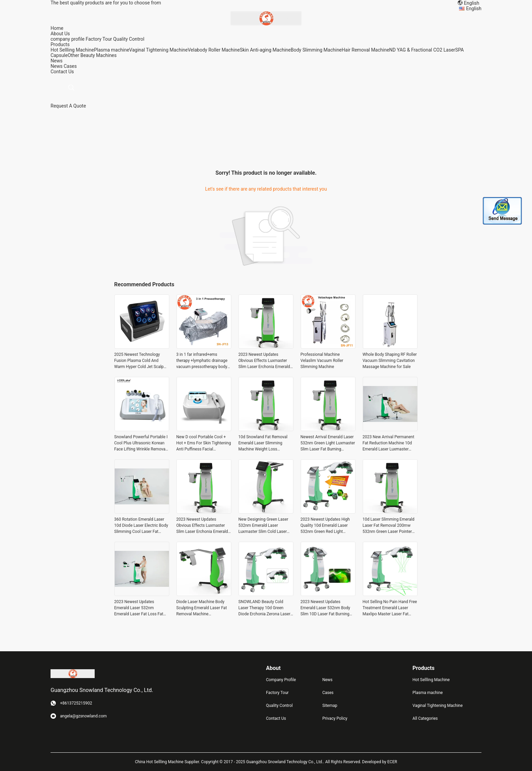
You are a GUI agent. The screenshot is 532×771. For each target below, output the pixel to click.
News (56, 66)
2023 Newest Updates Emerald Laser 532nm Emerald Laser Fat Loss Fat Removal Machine (139, 608)
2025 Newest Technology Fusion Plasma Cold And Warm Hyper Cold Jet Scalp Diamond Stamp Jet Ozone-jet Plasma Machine (141, 361)
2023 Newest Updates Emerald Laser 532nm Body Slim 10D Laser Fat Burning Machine (325, 608)
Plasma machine (112, 50)
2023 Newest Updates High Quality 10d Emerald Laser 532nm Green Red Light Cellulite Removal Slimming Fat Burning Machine (325, 526)
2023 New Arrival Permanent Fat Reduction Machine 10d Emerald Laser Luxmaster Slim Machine (388, 443)
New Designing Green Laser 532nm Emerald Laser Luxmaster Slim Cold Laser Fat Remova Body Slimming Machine (263, 526)
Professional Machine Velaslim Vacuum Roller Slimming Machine (322, 361)
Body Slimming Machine (316, 50)
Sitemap (330, 706)
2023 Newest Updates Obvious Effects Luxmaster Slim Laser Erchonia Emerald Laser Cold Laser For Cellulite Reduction (265, 361)
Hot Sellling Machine (72, 50)
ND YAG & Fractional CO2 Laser (422, 50)
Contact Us (276, 718)
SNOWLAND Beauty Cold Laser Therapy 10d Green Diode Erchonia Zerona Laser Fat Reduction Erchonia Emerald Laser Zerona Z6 (264, 608)
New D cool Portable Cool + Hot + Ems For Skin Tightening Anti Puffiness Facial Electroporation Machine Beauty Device (204, 443)
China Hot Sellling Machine (159, 762)
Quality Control (129, 39)
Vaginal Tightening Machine (158, 50)
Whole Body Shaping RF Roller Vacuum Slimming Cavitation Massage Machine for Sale (390, 361)
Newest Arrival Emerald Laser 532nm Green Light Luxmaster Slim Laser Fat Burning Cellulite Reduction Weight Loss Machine (328, 443)
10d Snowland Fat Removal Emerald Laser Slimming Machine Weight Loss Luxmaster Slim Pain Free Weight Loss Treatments (263, 443)
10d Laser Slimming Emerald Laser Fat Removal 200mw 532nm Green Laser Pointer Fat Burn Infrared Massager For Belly (389, 526)
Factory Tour (99, 39)
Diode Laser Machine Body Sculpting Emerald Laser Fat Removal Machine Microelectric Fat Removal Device (202, 608)
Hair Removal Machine (365, 50)
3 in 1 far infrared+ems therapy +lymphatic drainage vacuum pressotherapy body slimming (202, 361)
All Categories (425, 718)
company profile (68, 39)
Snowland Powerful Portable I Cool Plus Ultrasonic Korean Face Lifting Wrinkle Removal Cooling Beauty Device (141, 443)
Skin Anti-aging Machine (265, 50)
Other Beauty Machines (92, 55)
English (474, 8)
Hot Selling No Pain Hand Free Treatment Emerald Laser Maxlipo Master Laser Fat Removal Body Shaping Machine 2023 (390, 608)
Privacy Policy (335, 718)
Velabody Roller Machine (214, 50)
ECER (392, 762)
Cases (70, 66)
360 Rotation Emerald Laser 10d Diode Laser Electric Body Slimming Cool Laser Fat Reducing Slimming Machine (141, 526)
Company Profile (281, 680)
